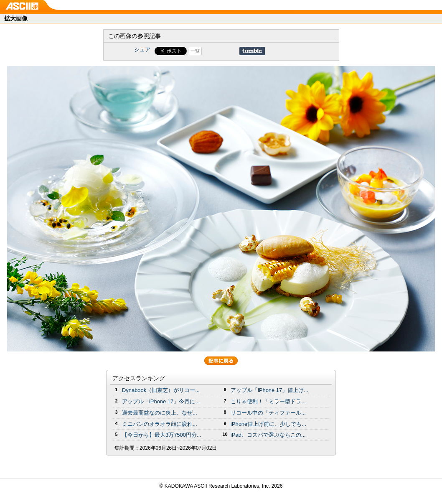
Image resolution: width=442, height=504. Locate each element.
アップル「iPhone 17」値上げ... (269, 390)
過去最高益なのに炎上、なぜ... (160, 413)
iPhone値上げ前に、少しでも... (268, 424)
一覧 (195, 51)
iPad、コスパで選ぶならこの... (268, 435)
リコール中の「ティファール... (268, 413)
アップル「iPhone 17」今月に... (161, 401)
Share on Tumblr (252, 51)
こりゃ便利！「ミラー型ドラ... (268, 401)
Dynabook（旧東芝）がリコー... (161, 390)
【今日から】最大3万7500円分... (162, 435)
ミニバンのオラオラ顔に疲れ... (160, 424)
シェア (142, 50)
